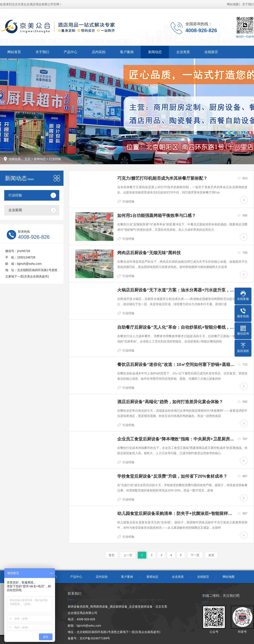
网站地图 (233, 4)
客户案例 (127, 52)
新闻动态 (155, 52)
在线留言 (211, 52)
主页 (28, 159)
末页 (211, 555)
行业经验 (55, 159)
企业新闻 (15, 210)
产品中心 (70, 52)
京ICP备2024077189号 (95, 638)
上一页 (128, 555)
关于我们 (248, 4)
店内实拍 (99, 52)
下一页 (195, 555)
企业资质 (183, 52)
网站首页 (14, 52)
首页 (112, 555)
